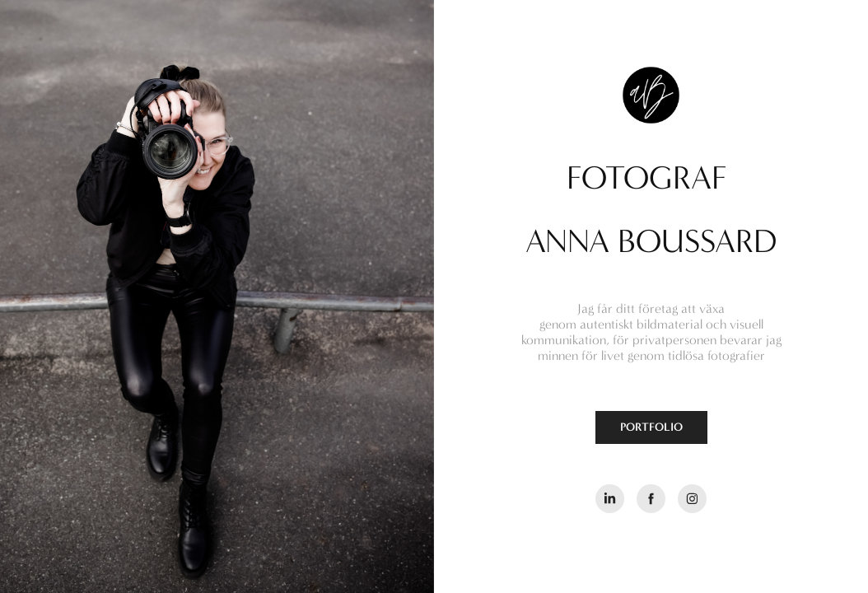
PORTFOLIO (651, 427)
